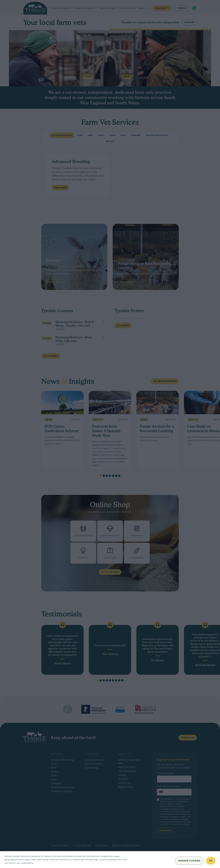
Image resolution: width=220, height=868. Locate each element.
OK (211, 861)
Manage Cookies (189, 861)
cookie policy (27, 863)
